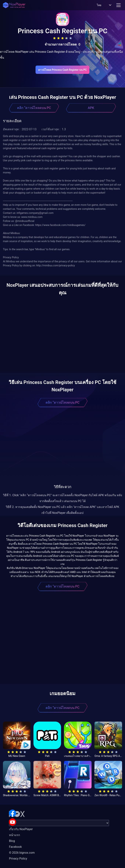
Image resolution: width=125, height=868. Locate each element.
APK (91, 108)
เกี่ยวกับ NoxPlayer (21, 829)
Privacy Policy (18, 859)
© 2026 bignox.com (22, 853)
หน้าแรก (15, 835)
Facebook (15, 847)
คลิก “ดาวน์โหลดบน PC (34, 108)
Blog (12, 841)
